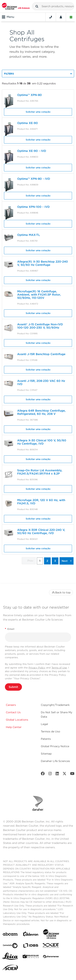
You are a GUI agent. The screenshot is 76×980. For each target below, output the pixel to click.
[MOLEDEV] (31, 957)
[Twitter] (64, 774)
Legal (44, 724)
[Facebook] (43, 774)
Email (10, 629)
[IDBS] (31, 946)
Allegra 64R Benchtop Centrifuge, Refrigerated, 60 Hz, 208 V (41, 412)
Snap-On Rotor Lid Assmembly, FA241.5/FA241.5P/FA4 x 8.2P (40, 472)
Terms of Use (59, 668)
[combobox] (53, 6)
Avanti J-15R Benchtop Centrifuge (41, 354)
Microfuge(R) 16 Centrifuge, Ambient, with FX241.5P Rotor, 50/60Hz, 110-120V (39, 295)
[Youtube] (72, 774)
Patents (46, 739)
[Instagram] (50, 774)
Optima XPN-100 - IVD (33, 207)
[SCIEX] (10, 968)
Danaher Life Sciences (55, 761)
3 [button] (55, 561)
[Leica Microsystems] (10, 957)
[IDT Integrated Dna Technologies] (51, 946)
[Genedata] (10, 946)
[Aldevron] (31, 935)
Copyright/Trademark (55, 705)
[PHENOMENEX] (51, 957)
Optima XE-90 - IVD (32, 151)
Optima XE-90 (28, 123)
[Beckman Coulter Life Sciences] (51, 935)
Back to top (61, 592)
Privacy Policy (37, 668)
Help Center (14, 727)
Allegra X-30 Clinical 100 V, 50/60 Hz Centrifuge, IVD (42, 442)
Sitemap (46, 754)
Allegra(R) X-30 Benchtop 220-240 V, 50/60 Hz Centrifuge (43, 263)
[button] (37, 6)
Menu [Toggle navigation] (8, 17)
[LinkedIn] (57, 774)
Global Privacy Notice (55, 746)
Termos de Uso (50, 731)
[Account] (61, 17)
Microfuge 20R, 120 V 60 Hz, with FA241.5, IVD (41, 502)
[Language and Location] (71, 17)
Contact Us (13, 712)
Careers (11, 705)
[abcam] (10, 935)
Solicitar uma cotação (38, 112)
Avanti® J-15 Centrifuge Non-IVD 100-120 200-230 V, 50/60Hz (40, 326)
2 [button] (47, 561)
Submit (13, 687)
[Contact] (51, 17)
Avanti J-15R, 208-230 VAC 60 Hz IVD (41, 383)
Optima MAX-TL (29, 235)
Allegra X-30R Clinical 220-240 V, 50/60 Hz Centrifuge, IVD (41, 532)
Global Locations (17, 720)
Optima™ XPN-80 (29, 95)
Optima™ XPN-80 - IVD (34, 179)
